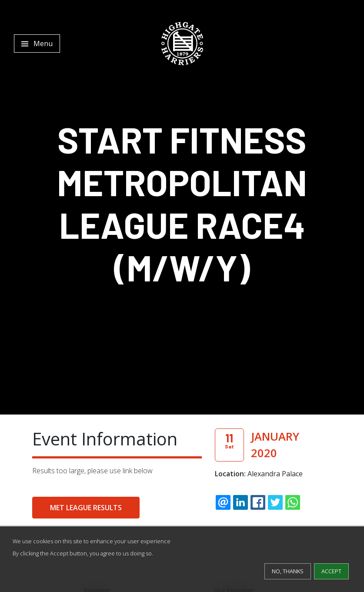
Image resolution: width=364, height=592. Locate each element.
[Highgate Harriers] (182, 43)
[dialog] (182, 559)
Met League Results (86, 508)
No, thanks (288, 571)
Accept (331, 571)
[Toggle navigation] (37, 43)
